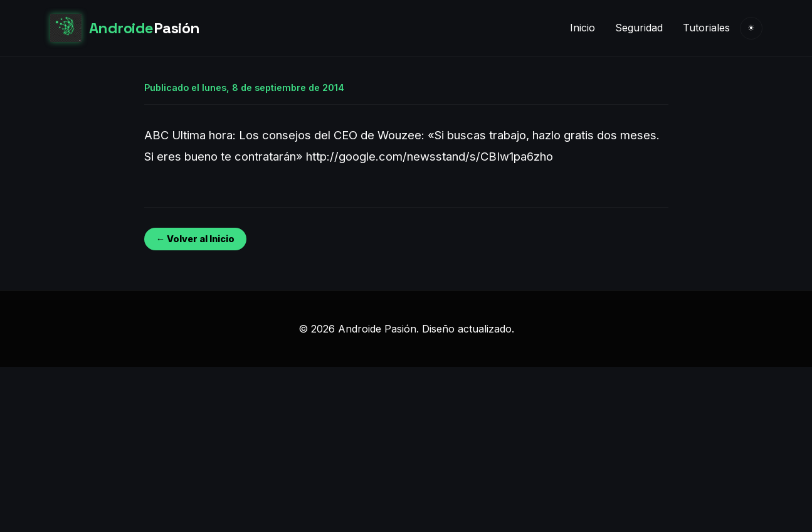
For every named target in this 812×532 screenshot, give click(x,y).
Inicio (583, 28)
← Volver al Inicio (195, 239)
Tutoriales (706, 28)
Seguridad (639, 28)
